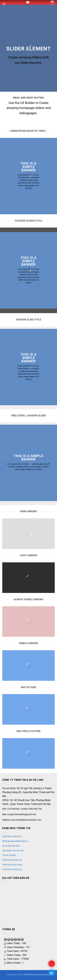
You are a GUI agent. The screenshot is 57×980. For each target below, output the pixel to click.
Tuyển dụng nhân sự (12, 860)
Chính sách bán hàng (12, 865)
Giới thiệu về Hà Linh (12, 836)
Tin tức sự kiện (9, 855)
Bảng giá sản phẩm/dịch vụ (15, 841)
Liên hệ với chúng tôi (12, 869)
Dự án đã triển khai (11, 846)
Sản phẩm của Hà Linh (13, 851)
